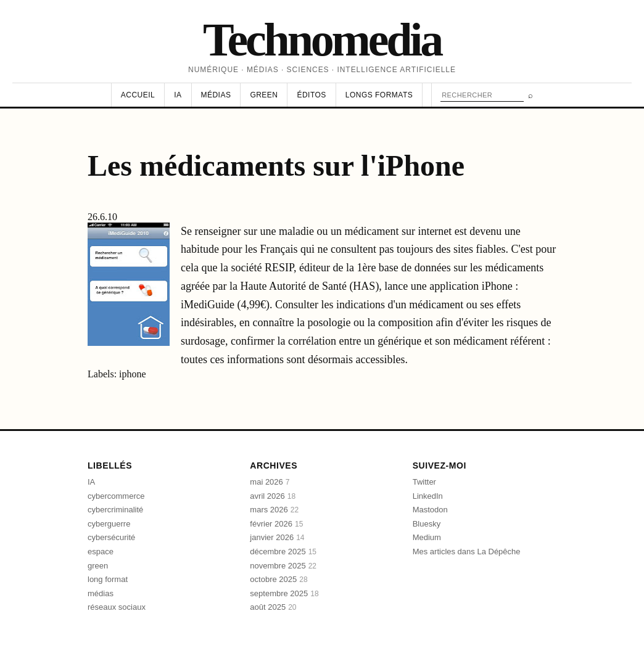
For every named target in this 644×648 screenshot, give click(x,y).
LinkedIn (428, 496)
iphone (133, 374)
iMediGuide (209, 305)
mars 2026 (274, 510)
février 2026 (276, 524)
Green (264, 95)
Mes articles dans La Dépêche (467, 552)
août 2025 (273, 607)
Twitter (424, 482)
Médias (216, 95)
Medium (427, 537)
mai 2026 (270, 482)
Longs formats (379, 95)
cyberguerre (109, 524)
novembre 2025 (283, 566)
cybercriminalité (115, 510)
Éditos (311, 95)
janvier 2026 (277, 537)
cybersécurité (111, 537)
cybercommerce (116, 496)
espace (101, 552)
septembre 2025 (284, 593)
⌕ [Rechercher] (530, 95)
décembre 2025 (283, 552)
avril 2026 (273, 496)
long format (108, 579)
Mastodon (430, 510)
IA (178, 95)
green (98, 566)
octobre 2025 (279, 579)
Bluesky (427, 524)
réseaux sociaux (117, 607)
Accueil (138, 95)
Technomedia (322, 39)
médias (101, 593)
